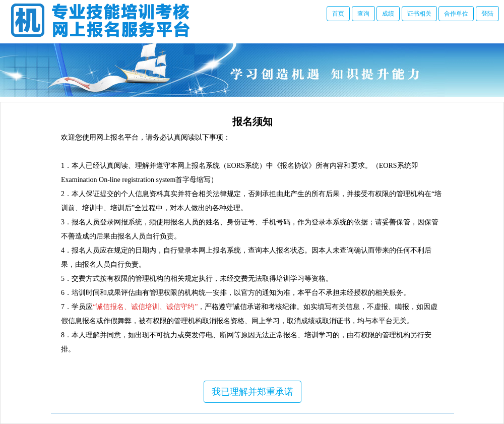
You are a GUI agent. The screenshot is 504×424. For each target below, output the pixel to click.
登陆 (487, 14)
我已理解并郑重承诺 (253, 392)
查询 (363, 14)
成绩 (388, 14)
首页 (338, 14)
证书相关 (419, 14)
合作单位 (456, 14)
